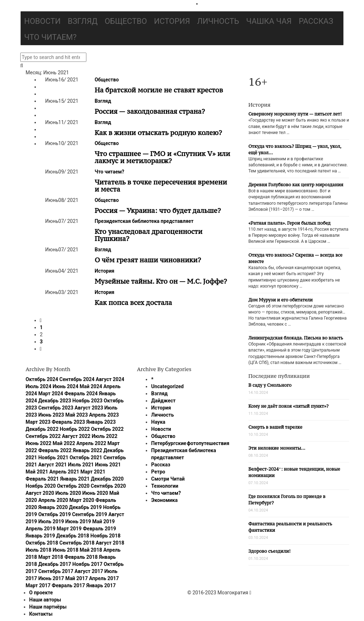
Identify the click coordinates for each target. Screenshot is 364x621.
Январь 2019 (40, 536)
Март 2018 (51, 557)
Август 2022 (76, 436)
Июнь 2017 (51, 578)
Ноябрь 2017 (88, 564)
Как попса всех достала (133, 303)
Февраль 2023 (69, 422)
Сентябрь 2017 (56, 571)
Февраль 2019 (100, 529)
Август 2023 (89, 408)
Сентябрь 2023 (56, 408)
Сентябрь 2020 (108, 486)
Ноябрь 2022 (75, 429)
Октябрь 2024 (42, 379)
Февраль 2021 (42, 479)
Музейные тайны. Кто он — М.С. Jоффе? (161, 281)
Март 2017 (38, 585)
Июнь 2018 (66, 550)
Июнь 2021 (108, 465)
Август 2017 (89, 571)
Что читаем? (50, 37)
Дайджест (163, 401)
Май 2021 (37, 472)
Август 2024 (110, 379)
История (172, 21)
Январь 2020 (53, 507)
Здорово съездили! (270, 551)
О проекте (41, 593)
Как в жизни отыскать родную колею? (158, 133)
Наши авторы (45, 600)
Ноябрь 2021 (53, 457)
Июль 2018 (38, 550)
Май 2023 (77, 415)
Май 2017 (77, 578)
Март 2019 (69, 529)
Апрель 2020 (53, 500)
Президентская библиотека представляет (144, 221)
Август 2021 (53, 465)
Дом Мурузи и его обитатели (281, 300)
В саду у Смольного (270, 385)
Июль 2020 (68, 493)
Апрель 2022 (91, 443)
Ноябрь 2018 (105, 536)
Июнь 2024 (66, 386)
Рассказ (316, 21)
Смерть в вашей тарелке (275, 427)
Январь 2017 (101, 585)
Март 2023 (38, 422)
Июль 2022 (105, 436)
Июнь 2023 (51, 415)
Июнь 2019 (78, 521)
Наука (158, 422)
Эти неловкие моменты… (277, 448)
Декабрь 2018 (73, 536)
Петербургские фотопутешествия (190, 443)
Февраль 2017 (69, 585)
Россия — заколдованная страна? (150, 111)
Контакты (41, 614)
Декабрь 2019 (85, 507)
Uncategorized (167, 386)
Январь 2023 (101, 422)
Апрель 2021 (64, 472)
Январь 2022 (88, 450)
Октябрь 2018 (42, 543)
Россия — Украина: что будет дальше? (158, 210)
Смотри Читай (168, 479)
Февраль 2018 (81, 557)
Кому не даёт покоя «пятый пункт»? (289, 406)
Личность (218, 21)
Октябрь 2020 (73, 486)
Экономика (164, 500)
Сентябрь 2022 (43, 436)
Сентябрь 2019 (90, 514)
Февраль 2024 (81, 394)
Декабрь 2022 (42, 429)
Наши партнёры (48, 607)
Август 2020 (40, 493)
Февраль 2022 (55, 450)
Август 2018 (110, 543)
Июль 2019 (51, 521)
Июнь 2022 (39, 443)
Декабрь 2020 (107, 479)
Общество (126, 21)
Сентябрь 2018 (77, 543)
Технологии (165, 486)
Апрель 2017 (104, 578)
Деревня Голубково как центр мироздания (296, 185)
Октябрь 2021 (86, 457)
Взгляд (83, 21)
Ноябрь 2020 (41, 486)
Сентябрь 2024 (77, 379)
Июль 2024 (38, 386)
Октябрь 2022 (107, 429)
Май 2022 (64, 443)
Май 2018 (91, 550)
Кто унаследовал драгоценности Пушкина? (148, 235)
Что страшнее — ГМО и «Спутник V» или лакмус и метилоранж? (162, 157)
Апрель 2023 (104, 415)
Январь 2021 (75, 479)
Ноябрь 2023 (88, 401)
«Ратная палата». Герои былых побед (290, 223)
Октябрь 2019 (55, 514)
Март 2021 (93, 472)
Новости (42, 21)
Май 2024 (91, 386)
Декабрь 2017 (55, 564)
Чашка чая (269, 21)
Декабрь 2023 (55, 401)
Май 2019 (104, 521)
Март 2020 (82, 500)
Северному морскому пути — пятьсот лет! (295, 114)
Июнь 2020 (95, 493)
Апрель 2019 (41, 529)
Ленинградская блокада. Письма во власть (296, 338)
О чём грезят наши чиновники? (148, 260)
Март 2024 (51, 394)
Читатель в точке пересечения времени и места (161, 186)
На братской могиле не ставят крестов (159, 90)
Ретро (158, 472)
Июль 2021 (81, 465)
